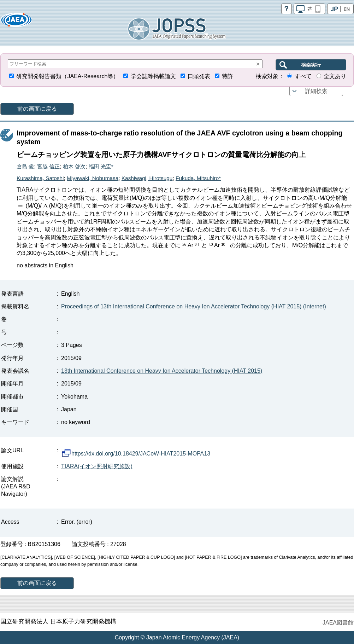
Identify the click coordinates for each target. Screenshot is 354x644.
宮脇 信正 (48, 166)
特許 (228, 76)
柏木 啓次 (74, 166)
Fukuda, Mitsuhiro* (198, 178)
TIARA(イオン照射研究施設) (97, 466)
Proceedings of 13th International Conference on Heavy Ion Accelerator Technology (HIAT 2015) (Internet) (194, 306)
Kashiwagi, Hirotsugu (147, 178)
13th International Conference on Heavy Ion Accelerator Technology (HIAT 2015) (162, 371)
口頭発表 (199, 76)
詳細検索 (316, 91)
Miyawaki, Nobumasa (93, 178)
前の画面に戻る (37, 109)
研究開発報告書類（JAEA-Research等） (67, 76)
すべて (303, 76)
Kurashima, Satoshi (40, 178)
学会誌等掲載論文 (153, 76)
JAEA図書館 (338, 623)
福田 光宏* (101, 166)
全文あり (335, 76)
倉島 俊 (25, 166)
